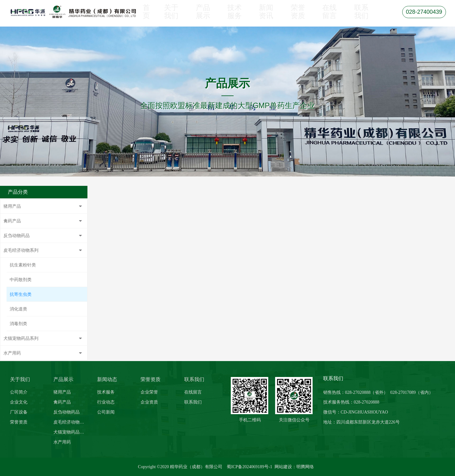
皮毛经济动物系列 (21, 250)
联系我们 (363, 16)
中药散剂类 (21, 280)
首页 (146, 16)
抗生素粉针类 (23, 265)
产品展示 (205, 16)
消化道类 (18, 309)
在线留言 (331, 16)
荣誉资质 (299, 16)
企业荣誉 (149, 392)
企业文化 (19, 402)
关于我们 (173, 16)
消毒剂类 (18, 324)
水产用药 (12, 353)
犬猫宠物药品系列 (21, 338)
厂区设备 (19, 412)
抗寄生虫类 (21, 294)
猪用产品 (12, 206)
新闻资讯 (268, 16)
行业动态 (106, 402)
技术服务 (236, 16)
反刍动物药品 (17, 236)
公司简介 (19, 392)
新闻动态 (107, 379)
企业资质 (149, 402)
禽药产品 (12, 221)
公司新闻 (106, 412)
